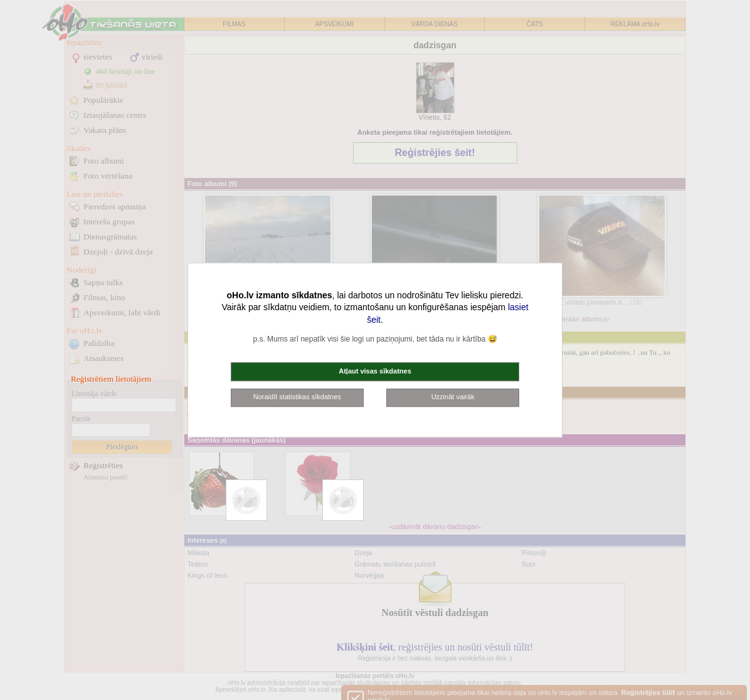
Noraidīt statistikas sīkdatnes (297, 397)
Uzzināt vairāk (453, 397)
